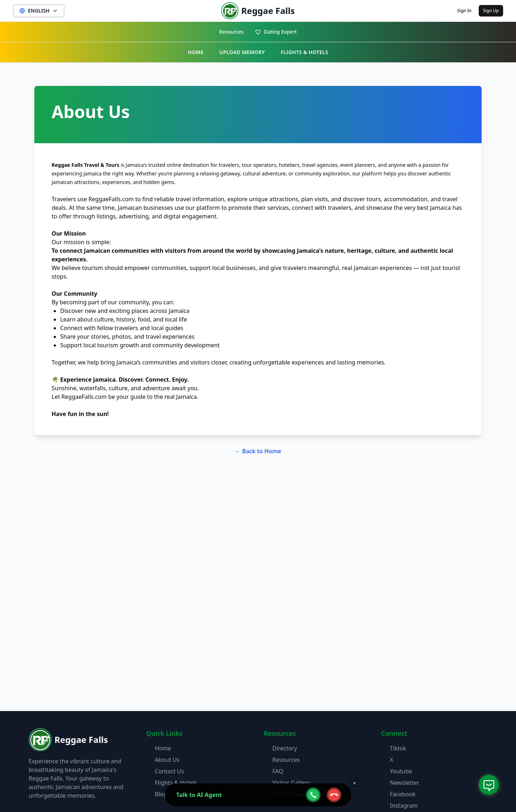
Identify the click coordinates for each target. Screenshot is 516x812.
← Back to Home (258, 451)
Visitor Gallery (291, 783)
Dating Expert (276, 32)
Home (163, 748)
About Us (167, 760)
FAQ (278, 771)
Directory (285, 748)
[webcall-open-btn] (313, 795)
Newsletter (404, 783)
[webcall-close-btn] (334, 795)
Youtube (401, 771)
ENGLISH (39, 11)
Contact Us (169, 771)
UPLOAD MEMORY (242, 52)
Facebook (403, 794)
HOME (196, 52)
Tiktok (398, 748)
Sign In (464, 11)
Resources (231, 32)
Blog (161, 794)
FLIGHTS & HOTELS (304, 52)
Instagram (404, 806)
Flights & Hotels (176, 783)
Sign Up (491, 11)
